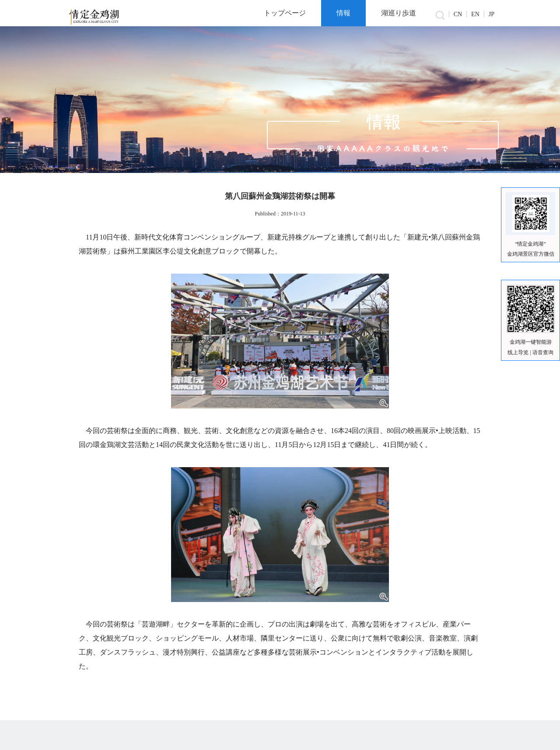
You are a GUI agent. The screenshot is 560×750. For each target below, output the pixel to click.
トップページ (285, 13)
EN (475, 14)
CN (458, 14)
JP (492, 14)
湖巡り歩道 (399, 13)
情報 (343, 13)
